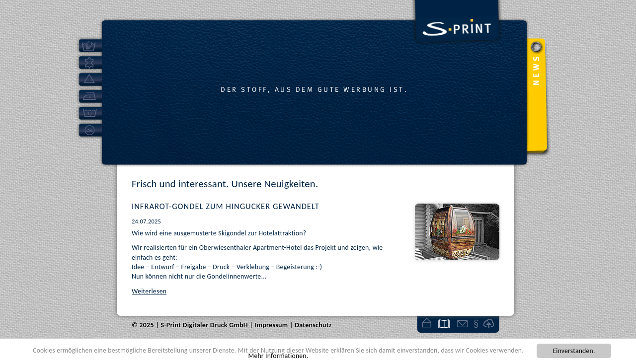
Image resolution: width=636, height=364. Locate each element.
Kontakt (462, 323)
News (444, 323)
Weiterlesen (149, 291)
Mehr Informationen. (278, 356)
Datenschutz (313, 325)
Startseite (427, 323)
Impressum (477, 323)
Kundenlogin (490, 323)
